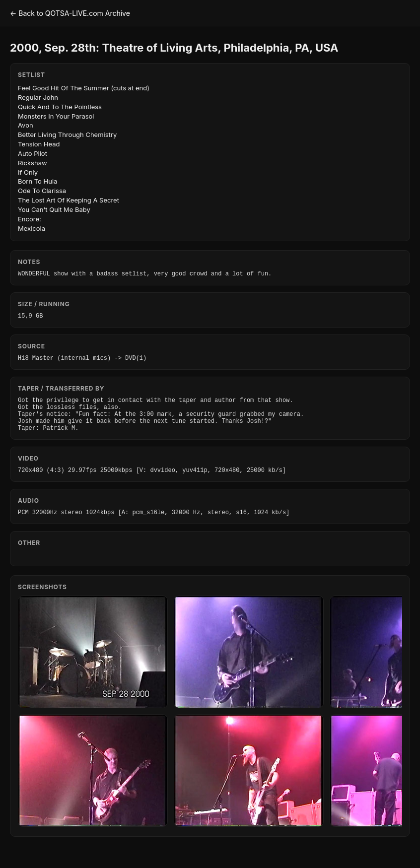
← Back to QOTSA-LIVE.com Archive (70, 13)
